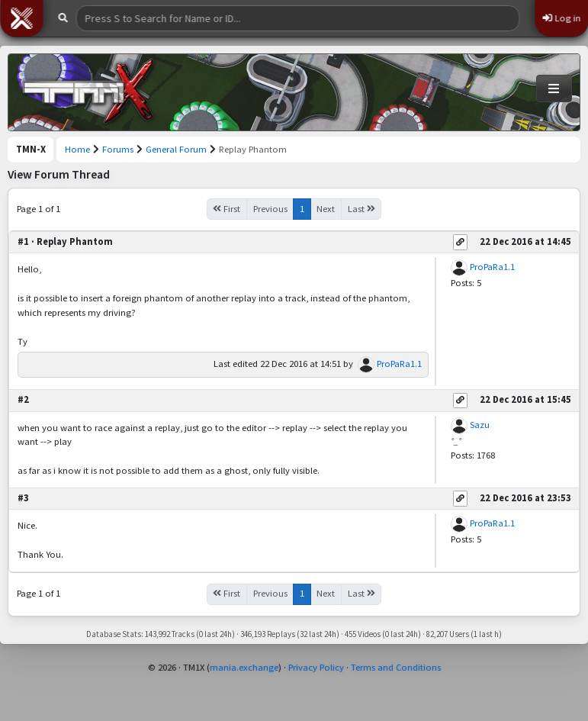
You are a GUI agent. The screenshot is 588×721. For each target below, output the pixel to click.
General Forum (176, 149)
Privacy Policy (316, 667)
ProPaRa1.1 (399, 364)
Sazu (480, 425)
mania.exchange (244, 667)
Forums (118, 149)
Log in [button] (561, 18)
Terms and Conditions (396, 667)
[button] (21, 18)
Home (77, 149)
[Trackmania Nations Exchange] (88, 92)
